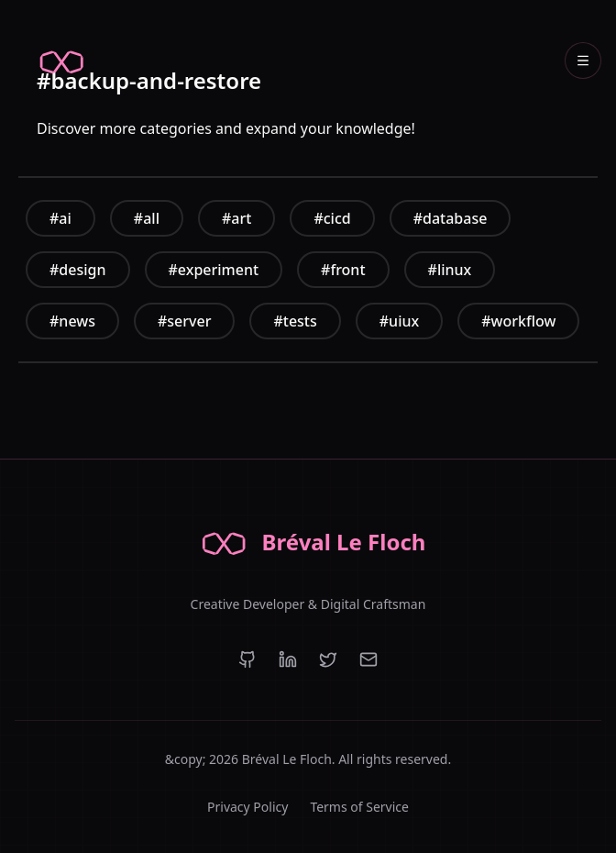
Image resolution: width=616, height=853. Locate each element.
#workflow (518, 321)
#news (72, 321)
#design (78, 270)
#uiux (399, 321)
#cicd (332, 218)
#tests (295, 321)
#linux (450, 270)
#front (343, 270)
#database (451, 218)
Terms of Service (359, 807)
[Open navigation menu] (583, 61)
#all (147, 218)
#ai (60, 218)
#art (236, 218)
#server (184, 321)
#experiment (214, 270)
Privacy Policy (247, 807)
